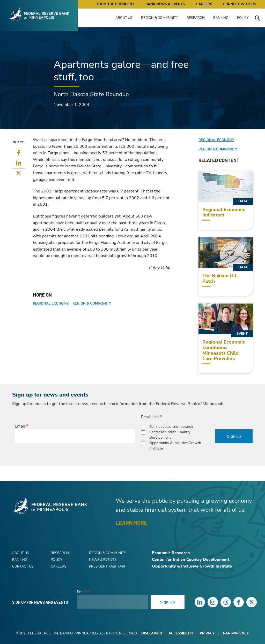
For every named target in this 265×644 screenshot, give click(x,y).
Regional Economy (51, 304)
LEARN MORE (131, 523)
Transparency (235, 633)
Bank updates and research (171, 427)
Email (20, 426)
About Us (124, 18)
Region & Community (160, 18)
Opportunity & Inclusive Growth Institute (175, 446)
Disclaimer (152, 633)
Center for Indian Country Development (170, 435)
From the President (116, 4)
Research (196, 18)
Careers (204, 4)
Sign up (234, 436)
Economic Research (171, 553)
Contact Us (23, 567)
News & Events (103, 560)
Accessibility (181, 633)
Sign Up (168, 602)
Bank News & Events (165, 4)
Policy (243, 18)
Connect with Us (240, 4)
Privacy (208, 633)
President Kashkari (107, 567)
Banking (221, 18)
